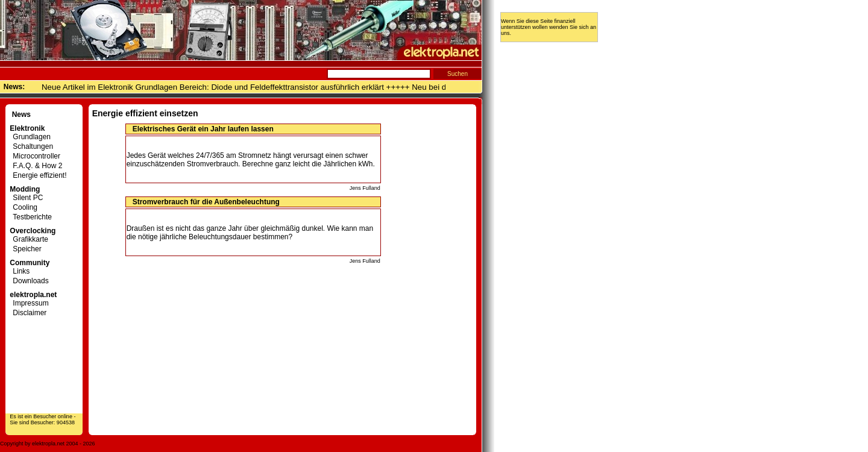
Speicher (25, 249)
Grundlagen (30, 137)
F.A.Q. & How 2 (36, 166)
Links (20, 271)
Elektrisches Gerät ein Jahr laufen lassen (203, 129)
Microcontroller (35, 156)
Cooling (24, 207)
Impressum (29, 303)
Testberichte (31, 217)
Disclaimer (28, 313)
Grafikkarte (29, 239)
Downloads (29, 281)
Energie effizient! (38, 175)
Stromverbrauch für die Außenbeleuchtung (206, 202)
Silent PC (26, 198)
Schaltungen (31, 146)
